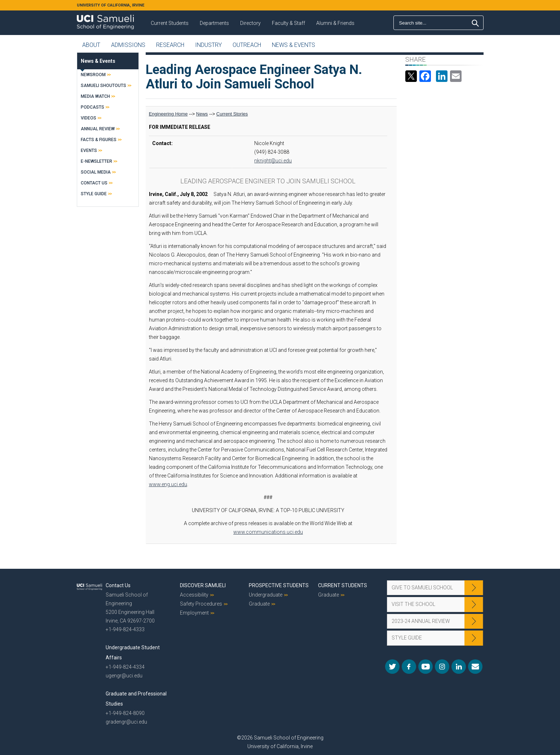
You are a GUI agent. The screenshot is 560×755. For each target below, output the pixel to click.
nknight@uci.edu (273, 161)
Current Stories (232, 114)
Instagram (442, 667)
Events (89, 150)
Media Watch (95, 96)
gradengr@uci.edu (126, 722)
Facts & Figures (99, 140)
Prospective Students (279, 585)
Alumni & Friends (335, 23)
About (91, 45)
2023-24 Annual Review (421, 621)
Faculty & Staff (288, 23)
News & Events (294, 45)
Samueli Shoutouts (103, 86)
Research (170, 45)
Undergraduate (266, 595)
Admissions (128, 45)
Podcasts (92, 107)
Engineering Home (168, 114)
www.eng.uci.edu (168, 484)
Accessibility (194, 595)
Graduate (259, 604)
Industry (208, 45)
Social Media (96, 172)
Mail (475, 667)
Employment (194, 613)
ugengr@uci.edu (124, 676)
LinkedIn (459, 667)
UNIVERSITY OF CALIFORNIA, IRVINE (111, 5)
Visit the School (413, 604)
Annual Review (98, 129)
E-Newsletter (96, 161)
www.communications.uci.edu (268, 532)
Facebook (409, 667)
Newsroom (93, 75)
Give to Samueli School (422, 588)
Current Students (170, 23)
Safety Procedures (201, 604)
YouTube (425, 667)
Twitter (392, 667)
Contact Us (94, 183)
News (202, 114)
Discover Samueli (203, 585)
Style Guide (94, 194)
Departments (214, 23)
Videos (89, 118)
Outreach (247, 45)
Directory (250, 23)
